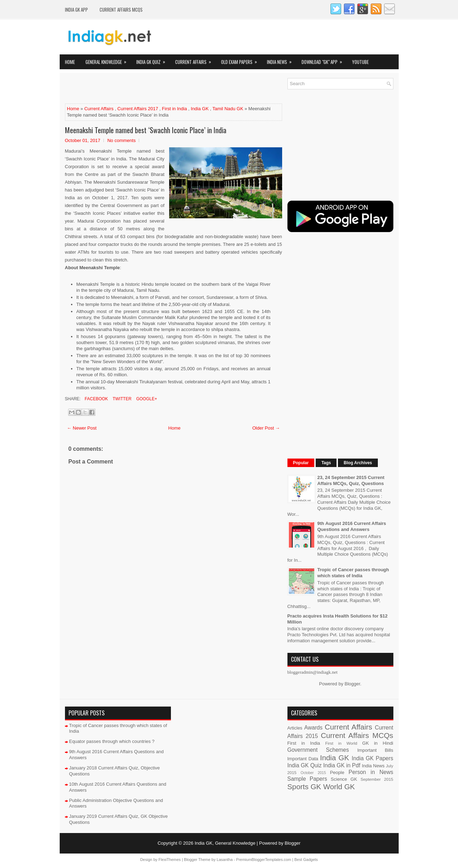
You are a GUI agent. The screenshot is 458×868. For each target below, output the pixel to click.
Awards (314, 728)
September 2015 (377, 779)
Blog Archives (358, 463)
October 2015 (313, 773)
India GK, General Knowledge (225, 843)
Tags (326, 463)
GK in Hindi (378, 743)
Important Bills (375, 750)
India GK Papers (373, 758)
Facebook (96, 399)
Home (70, 62)
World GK (339, 787)
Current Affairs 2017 (138, 109)
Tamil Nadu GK (228, 109)
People (337, 772)
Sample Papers (307, 779)
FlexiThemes (170, 860)
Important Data (303, 759)
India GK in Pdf (342, 765)
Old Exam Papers (241, 60)
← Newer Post (82, 428)
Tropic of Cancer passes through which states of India (353, 573)
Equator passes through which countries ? (112, 741)
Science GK (344, 779)
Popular (301, 463)
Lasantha (225, 860)
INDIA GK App (76, 10)
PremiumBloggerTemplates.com (264, 860)
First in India (175, 109)
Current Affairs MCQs (121, 10)
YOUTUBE (360, 62)
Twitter (121, 399)
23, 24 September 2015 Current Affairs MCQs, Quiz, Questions (351, 480)
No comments (121, 140)
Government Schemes (318, 750)
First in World (341, 743)
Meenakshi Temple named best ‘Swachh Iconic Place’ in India (146, 130)
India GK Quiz (153, 60)
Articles (295, 728)
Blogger (352, 684)
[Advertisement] (148, 89)
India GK (200, 109)
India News (282, 60)
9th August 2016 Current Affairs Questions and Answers (352, 526)
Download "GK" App (324, 60)
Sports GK (304, 787)
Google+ (146, 399)
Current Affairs (195, 60)
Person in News (371, 772)
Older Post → (266, 428)
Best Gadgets (306, 860)
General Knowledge (108, 60)
